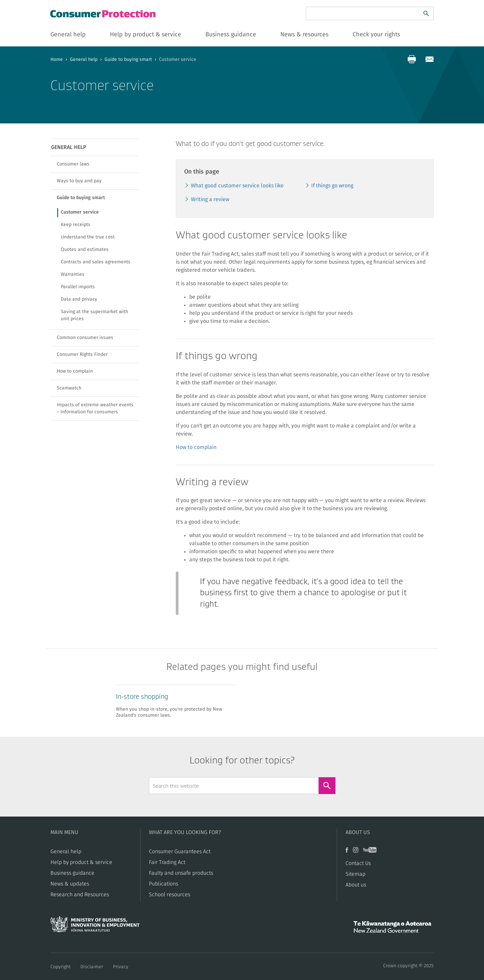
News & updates (70, 884)
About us (356, 885)
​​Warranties (73, 274)
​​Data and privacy (79, 299)
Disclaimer (92, 967)
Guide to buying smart (128, 60)
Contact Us (358, 863)
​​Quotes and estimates (85, 250)
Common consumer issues (85, 338)
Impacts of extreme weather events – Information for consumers (95, 408)
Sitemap (355, 874)
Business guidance (72, 873)
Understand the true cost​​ (88, 237)
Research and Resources (80, 895)
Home (57, 60)
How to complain (196, 447)
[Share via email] (430, 59)
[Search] (426, 13)
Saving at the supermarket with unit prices (94, 315)
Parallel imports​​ (78, 287)
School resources (170, 895)
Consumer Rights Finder (82, 354)
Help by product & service (81, 862)
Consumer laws (73, 164)
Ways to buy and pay (79, 181)
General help (84, 60)
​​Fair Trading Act (167, 862)
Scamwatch (69, 388)
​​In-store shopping (142, 696)
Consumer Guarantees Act (180, 852)
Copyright (61, 967)
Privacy (121, 967)
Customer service (80, 212)
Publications (164, 884)
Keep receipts (76, 225)
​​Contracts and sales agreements (96, 262)
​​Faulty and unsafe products (181, 873)
